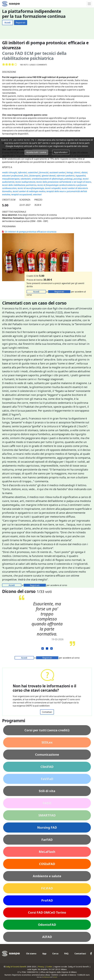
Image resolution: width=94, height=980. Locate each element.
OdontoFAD (47, 925)
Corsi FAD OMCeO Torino (47, 912)
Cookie (49, 967)
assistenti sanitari (57, 172)
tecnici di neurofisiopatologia (31, 188)
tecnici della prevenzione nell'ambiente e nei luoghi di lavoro (64, 182)
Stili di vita (47, 791)
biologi (70, 172)
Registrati (21, 23)
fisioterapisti (35, 176)
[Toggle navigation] (89, 4)
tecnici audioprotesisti (25, 182)
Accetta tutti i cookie (36, 152)
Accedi (8, 23)
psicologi (78, 179)
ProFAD (47, 900)
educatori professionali (13, 176)
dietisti (84, 172)
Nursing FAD (47, 827)
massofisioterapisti (11, 179)
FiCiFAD (47, 888)
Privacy (41, 967)
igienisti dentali (49, 176)
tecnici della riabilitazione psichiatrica (19, 185)
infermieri (22, 172)
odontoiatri (26, 179)
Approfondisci (61, 152)
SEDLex (47, 742)
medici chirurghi (10, 172)
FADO (47, 803)
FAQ (66, 954)
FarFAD (47, 840)
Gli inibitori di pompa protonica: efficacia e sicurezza (29, 232)
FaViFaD (47, 779)
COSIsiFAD (47, 864)
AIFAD (47, 937)
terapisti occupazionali (22, 194)
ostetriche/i (33, 172)
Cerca (55, 954)
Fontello (55, 977)
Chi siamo (31, 954)
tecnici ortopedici (53, 188)
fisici (26, 176)
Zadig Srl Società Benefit (16, 967)
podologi (68, 179)
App (44, 954)
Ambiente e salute (47, 876)
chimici (77, 172)
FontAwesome (46, 977)
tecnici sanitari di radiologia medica (29, 191)
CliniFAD (47, 767)
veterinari (37, 194)
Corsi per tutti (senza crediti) (47, 730)
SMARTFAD (47, 815)
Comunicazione (47, 754)
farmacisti (44, 172)
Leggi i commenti (38, 65)
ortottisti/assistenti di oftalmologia (48, 179)
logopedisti (81, 176)
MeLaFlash (47, 852)
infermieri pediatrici (65, 176)
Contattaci (47, 712)
